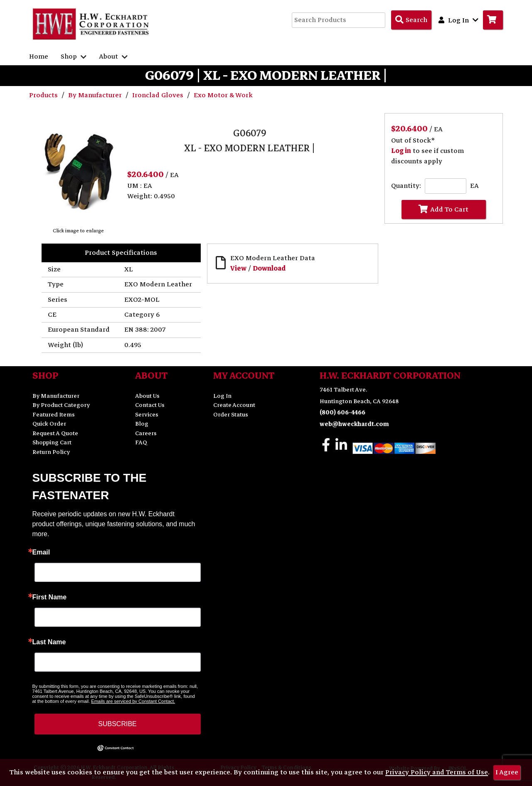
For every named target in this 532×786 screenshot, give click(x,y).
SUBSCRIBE (117, 724)
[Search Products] (411, 20)
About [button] (113, 57)
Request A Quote (55, 433)
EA (474, 186)
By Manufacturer (96, 95)
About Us (147, 396)
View (238, 269)
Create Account (234, 405)
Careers (146, 433)
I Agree (507, 772)
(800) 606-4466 (342, 413)
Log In (222, 396)
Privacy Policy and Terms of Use (437, 772)
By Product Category (61, 405)
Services (147, 415)
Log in (401, 151)
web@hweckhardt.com (354, 424)
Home (39, 57)
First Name (50, 597)
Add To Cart (443, 209)
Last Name (49, 642)
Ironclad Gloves (159, 95)
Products (44, 95)
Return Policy (51, 452)
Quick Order (49, 424)
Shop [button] (74, 57)
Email (41, 552)
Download (269, 269)
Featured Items (54, 415)
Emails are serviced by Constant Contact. (133, 701)
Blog (142, 424)
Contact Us (150, 405)
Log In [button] (458, 20)
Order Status (231, 415)
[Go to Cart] (493, 20)
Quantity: (406, 186)
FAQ (141, 442)
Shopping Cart (52, 442)
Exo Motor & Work (223, 95)
